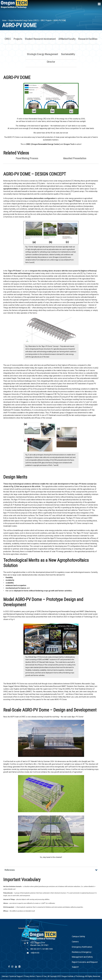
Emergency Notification (82, 947)
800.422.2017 (36, 949)
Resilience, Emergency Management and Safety (82, 954)
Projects (18, 40)
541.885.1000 (48, 949)
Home (4, 20)
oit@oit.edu (35, 953)
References (10, 870)
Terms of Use (41, 976)
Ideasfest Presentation (75, 160)
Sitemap (5, 976)
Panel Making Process (27, 160)
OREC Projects (46, 20)
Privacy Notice (29, 976)
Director (51, 63)
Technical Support (16, 976)
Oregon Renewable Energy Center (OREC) (24, 20)
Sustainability (68, 56)
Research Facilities (88, 40)
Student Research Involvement (40, 40)
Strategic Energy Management (43, 56)
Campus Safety (78, 936)
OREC (8, 40)
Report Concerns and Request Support (85, 964)
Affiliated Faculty (67, 40)
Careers (75, 942)
